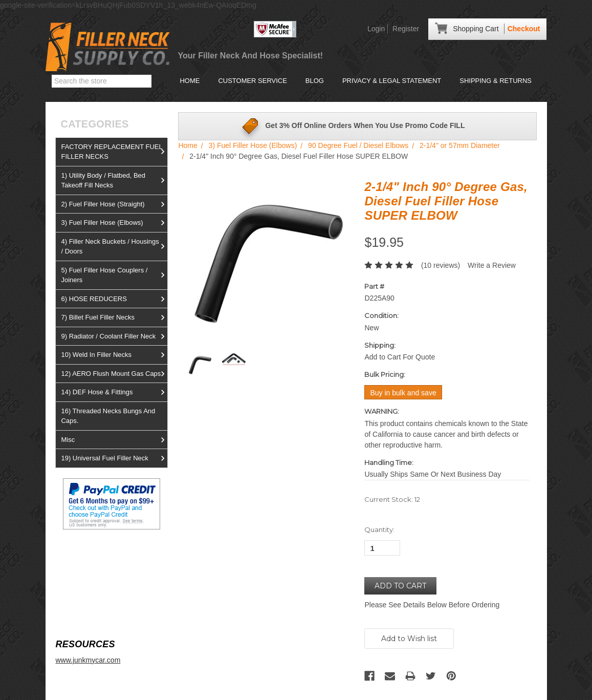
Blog (315, 81)
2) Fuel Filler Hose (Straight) (114, 204)
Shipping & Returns (496, 81)
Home (190, 81)
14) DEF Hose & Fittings (114, 392)
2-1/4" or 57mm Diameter (460, 145)
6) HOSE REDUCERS (114, 299)
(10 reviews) (441, 265)
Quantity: (379, 529)
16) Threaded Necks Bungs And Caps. (108, 416)
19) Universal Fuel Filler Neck (114, 458)
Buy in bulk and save (403, 393)
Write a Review (492, 265)
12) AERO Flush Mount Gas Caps (114, 374)
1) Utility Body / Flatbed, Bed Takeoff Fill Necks (114, 181)
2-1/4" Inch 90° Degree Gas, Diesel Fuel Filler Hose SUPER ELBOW (299, 156)
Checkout (524, 29)
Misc (114, 440)
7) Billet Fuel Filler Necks (114, 317)
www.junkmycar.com (88, 660)
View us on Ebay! (84, 554)
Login (376, 29)
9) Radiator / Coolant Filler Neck (114, 336)
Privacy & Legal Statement (392, 81)
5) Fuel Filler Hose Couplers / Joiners (114, 275)
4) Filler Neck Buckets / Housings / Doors (114, 247)
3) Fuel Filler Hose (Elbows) (114, 223)
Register (406, 29)
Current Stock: (392, 499)
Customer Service (252, 81)
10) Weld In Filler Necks (114, 355)
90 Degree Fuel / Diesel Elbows (358, 145)
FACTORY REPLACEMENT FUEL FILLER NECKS (114, 152)
